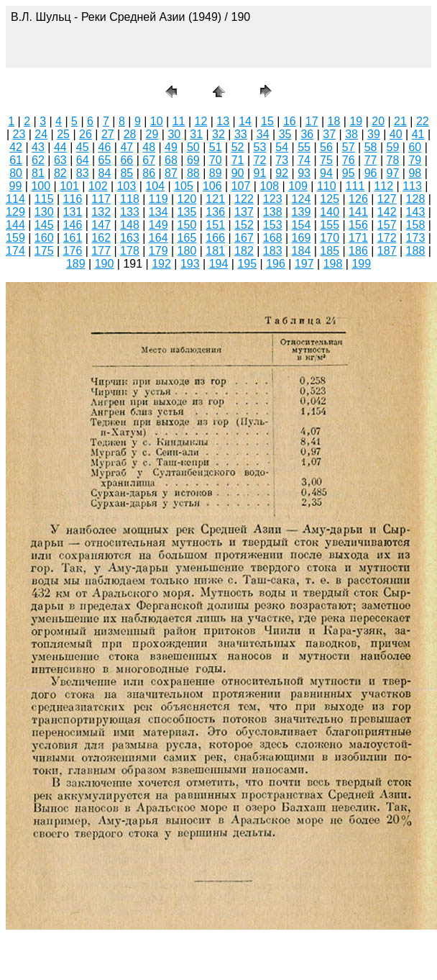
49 (171, 147)
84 (105, 173)
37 (329, 134)
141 (358, 212)
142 (387, 212)
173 (416, 238)
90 (238, 173)
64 (83, 160)
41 (418, 134)
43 (38, 147)
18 (334, 121)
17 (312, 121)
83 (83, 173)
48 (149, 147)
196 (276, 264)
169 (302, 238)
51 (216, 147)
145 (44, 225)
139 (302, 212)
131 (73, 212)
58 (371, 147)
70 (216, 160)
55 (304, 147)
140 (330, 212)
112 (383, 186)
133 (130, 212)
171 (358, 238)
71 (238, 160)
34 (263, 134)
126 (358, 199)
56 (326, 147)
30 (174, 134)
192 (161, 264)
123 (273, 199)
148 (130, 225)
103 (127, 186)
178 (130, 251)
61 (16, 160)
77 (371, 160)
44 (60, 147)
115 (44, 199)
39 (374, 134)
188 (416, 251)
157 (387, 225)
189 (76, 264)
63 (60, 160)
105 (184, 186)
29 (152, 134)
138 (273, 212)
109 (298, 186)
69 (193, 160)
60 (415, 147)
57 (349, 147)
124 (302, 199)
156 (358, 225)
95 (349, 173)
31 (196, 134)
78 (393, 160)
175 (44, 251)
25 (63, 134)
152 (244, 225)
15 (267, 121)
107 (241, 186)
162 (101, 238)
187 (387, 251)
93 (304, 173)
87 (171, 173)
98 (415, 173)
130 (44, 212)
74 (304, 160)
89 (216, 173)
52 (238, 147)
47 (126, 147)
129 (15, 212)
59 (393, 147)
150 (187, 225)
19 (356, 121)
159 (15, 238)
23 (19, 134)
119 (158, 199)
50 (193, 147)
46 (105, 147)
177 (101, 251)
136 (215, 212)
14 (245, 121)
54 (282, 147)
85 (126, 173)
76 (349, 160)
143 (416, 212)
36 (307, 134)
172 (387, 238)
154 (302, 225)
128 (416, 199)
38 (351, 134)
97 (393, 173)
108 (269, 186)
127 (387, 199)
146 (73, 225)
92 (282, 173)
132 (101, 212)
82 (60, 173)
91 (259, 173)
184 (302, 251)
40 (396, 134)
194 (219, 264)
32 (218, 134)
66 (126, 160)
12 (201, 121)
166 (215, 238)
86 (149, 173)
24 (41, 134)
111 (355, 186)
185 (330, 251)
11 (179, 121)
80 (16, 173)
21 (400, 121)
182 (244, 251)
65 (105, 160)
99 (16, 186)
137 (244, 212)
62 (38, 160)
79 (415, 160)
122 (244, 199)
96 (371, 173)
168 (273, 238)
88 (193, 173)
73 (282, 160)
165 (187, 238)
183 (273, 251)
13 (223, 121)
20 (378, 121)
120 (187, 199)
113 (412, 186)
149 (158, 225)
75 (326, 160)
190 (105, 264)
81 (38, 173)
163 (130, 238)
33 (241, 134)
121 (215, 199)
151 (215, 225)
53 (259, 147)
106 (212, 186)
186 (358, 251)
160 (44, 238)
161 (73, 238)
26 (86, 134)
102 (98, 186)
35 (285, 134)
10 (157, 121)
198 (333, 264)
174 (15, 251)
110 (327, 186)
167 (244, 238)
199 (361, 264)
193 (190, 264)
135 (187, 212)
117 (101, 199)
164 (158, 238)
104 (155, 186)
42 (16, 147)
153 (273, 225)
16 (290, 121)
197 (304, 264)
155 (330, 225)
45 (83, 147)
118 (130, 199)
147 (101, 225)
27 (108, 134)
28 (130, 134)
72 (259, 160)
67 (149, 160)
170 (330, 238)
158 (416, 225)
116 (73, 199)
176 (73, 251)
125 (330, 199)
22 (423, 121)
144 (15, 225)
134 (158, 212)
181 (215, 251)
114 (15, 199)
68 (171, 160)
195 (247, 264)
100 (41, 186)
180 (187, 251)
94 (326, 173)
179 (158, 251)
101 (69, 186)
